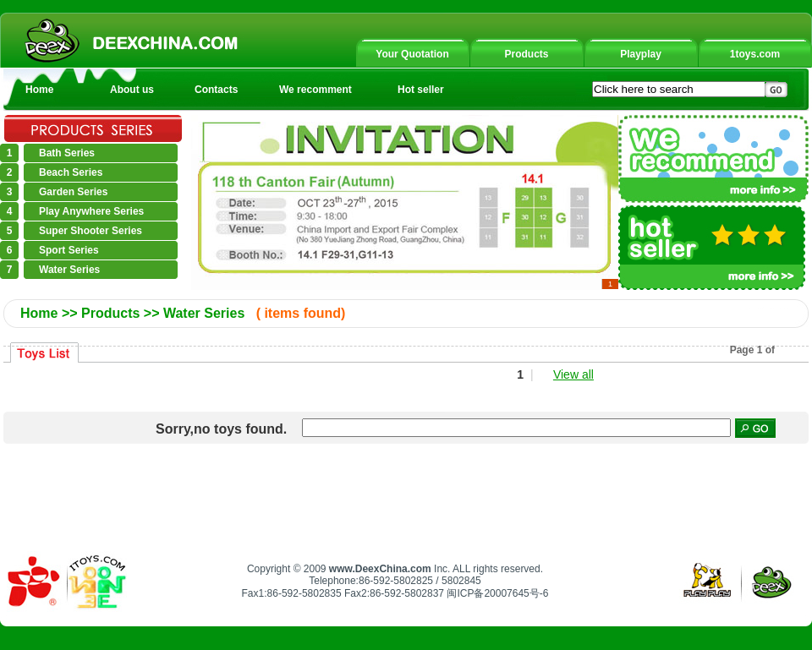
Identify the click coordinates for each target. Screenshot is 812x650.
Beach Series (71, 172)
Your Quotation (412, 54)
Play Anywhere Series (91, 211)
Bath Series (67, 153)
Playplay (641, 54)
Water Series (69, 270)
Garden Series (73, 192)
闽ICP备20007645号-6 (497, 593)
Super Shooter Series (91, 231)
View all (573, 374)
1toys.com (755, 54)
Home (39, 90)
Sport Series (69, 250)
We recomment (315, 90)
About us (132, 90)
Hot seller (421, 90)
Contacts (216, 90)
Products (526, 54)
